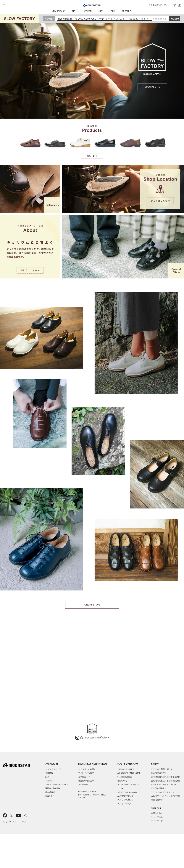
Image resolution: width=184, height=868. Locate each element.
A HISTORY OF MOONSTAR (129, 773)
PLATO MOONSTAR (126, 800)
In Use (120, 788)
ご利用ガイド (84, 777)
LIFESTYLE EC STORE (94, 794)
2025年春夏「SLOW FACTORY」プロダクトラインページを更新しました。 (105, 19)
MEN (74, 11)
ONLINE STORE (92, 605)
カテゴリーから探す (87, 769)
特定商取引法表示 (86, 781)
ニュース (49, 781)
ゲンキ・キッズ (124, 804)
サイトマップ (157, 821)
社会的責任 (50, 792)
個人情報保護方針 (159, 773)
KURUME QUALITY (126, 769)
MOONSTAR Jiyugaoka (127, 792)
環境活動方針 (157, 800)
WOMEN (88, 11)
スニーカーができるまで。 (129, 784)
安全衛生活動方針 (159, 788)
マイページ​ (83, 784)
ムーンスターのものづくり (57, 784)
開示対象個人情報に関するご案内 (166, 777)
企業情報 (49, 773)
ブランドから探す (86, 773)
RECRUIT (49, 796)
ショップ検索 (157, 817)
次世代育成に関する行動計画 (164, 784)
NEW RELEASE (58, 11)
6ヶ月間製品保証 (125, 777)
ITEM (113, 11)
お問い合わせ (157, 813)
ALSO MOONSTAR (125, 796)
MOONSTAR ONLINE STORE (93, 764)
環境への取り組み (53, 788)
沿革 (47, 777)
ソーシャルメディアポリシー (164, 792)
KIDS (101, 11)
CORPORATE (52, 764)
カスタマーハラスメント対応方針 (166, 796)
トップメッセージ (53, 769)
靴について (122, 781)
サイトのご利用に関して (162, 769)
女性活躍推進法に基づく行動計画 (166, 781)
